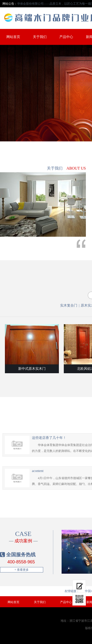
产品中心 (66, 37)
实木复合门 (69, 305)
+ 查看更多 (22, 570)
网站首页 (13, 37)
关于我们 (40, 37)
